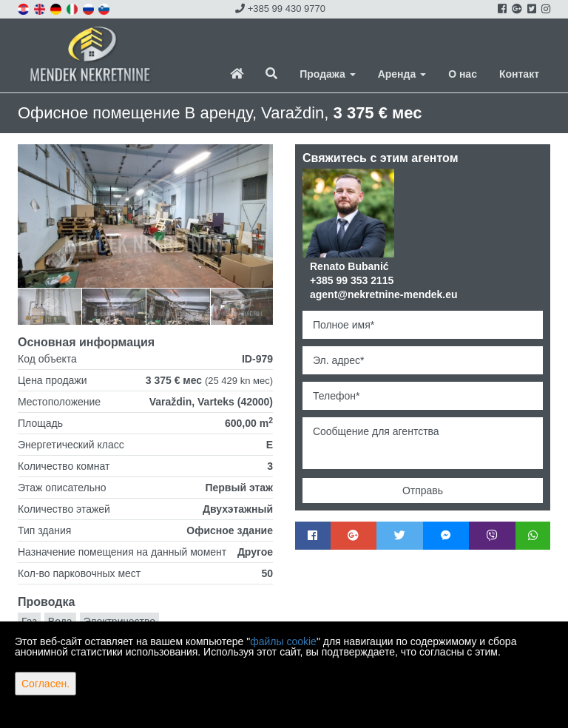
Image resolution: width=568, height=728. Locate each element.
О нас (463, 74)
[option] (50, 306)
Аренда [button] (402, 74)
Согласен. (45, 684)
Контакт (519, 74)
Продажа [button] (327, 74)
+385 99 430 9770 (280, 9)
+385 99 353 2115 (352, 280)
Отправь (423, 491)
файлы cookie (283, 641)
